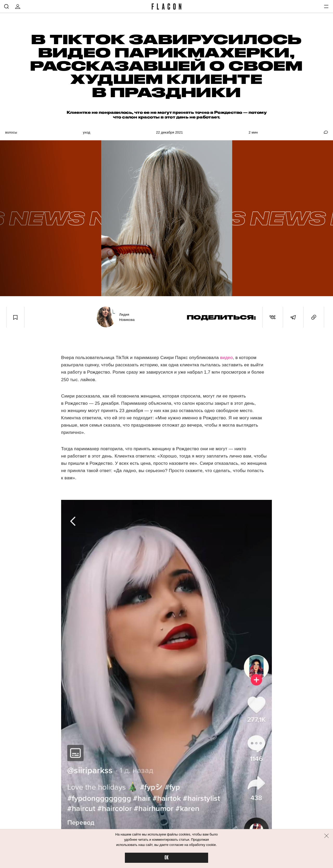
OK (166, 858)
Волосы (11, 132)
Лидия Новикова (127, 317)
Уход (87, 132)
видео (226, 358)
